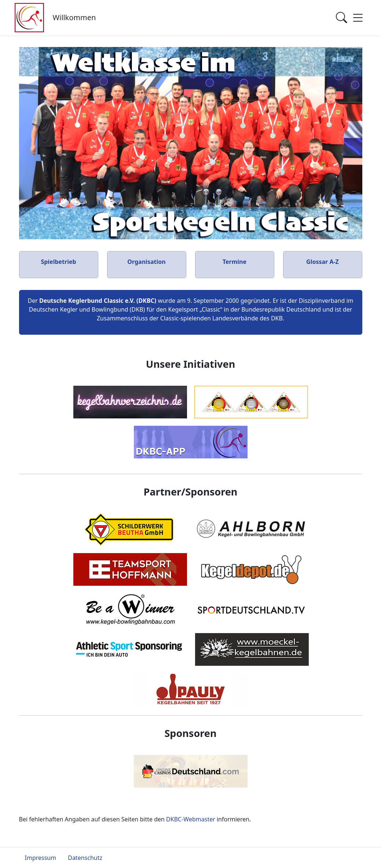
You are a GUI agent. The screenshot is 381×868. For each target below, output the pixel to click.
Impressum (41, 858)
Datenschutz (85, 858)
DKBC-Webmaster (191, 819)
